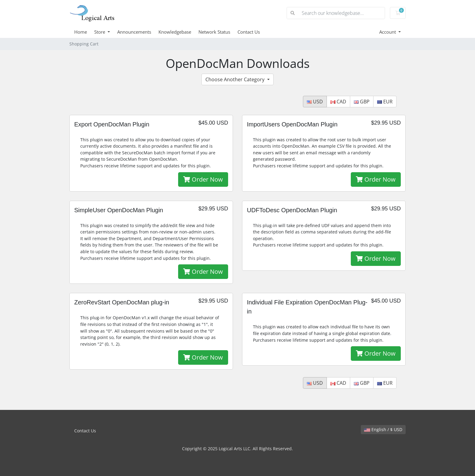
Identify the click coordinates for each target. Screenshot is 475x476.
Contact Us (249, 32)
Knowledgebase (175, 32)
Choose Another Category (236, 79)
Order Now (203, 179)
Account (388, 32)
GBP (362, 102)
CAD (338, 102)
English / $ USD (383, 429)
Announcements (134, 32)
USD (315, 102)
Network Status (214, 32)
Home (81, 32)
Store (100, 32)
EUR (385, 102)
